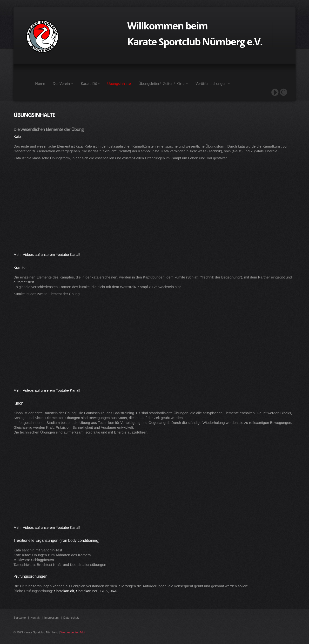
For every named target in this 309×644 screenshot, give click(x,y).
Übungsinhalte (119, 84)
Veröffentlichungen (213, 84)
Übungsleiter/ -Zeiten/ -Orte (163, 84)
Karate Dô (90, 84)
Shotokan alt (64, 591)
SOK (104, 591)
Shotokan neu (87, 591)
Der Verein (63, 84)
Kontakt (36, 618)
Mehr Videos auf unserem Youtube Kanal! (47, 254)
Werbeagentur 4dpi (73, 632)
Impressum (51, 618)
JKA (113, 591)
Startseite (20, 618)
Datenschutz (71, 618)
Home (40, 84)
